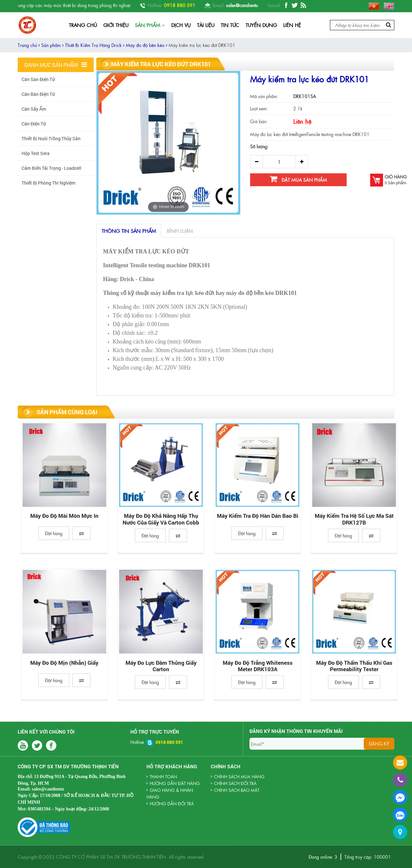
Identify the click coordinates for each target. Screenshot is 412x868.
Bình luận (180, 231)
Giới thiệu (116, 25)
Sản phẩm (150, 25)
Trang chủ (83, 25)
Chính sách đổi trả (235, 783)
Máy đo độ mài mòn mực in (64, 516)
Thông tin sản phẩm (129, 231)
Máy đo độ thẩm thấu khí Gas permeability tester (354, 666)
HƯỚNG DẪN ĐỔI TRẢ (172, 804)
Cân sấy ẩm (34, 109)
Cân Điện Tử (34, 124)
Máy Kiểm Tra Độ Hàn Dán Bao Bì (258, 516)
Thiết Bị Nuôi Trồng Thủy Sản (51, 138)
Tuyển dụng (261, 25)
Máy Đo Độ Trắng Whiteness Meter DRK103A (258, 666)
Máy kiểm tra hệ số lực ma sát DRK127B (354, 519)
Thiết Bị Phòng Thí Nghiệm (48, 183)
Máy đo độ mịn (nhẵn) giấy (64, 663)
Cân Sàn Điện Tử (38, 79)
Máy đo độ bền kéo (147, 45)
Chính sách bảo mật (237, 790)
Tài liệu (206, 25)
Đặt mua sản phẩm (298, 179)
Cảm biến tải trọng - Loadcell (51, 168)
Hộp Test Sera (36, 153)
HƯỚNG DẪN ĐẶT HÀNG (175, 783)
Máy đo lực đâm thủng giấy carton (161, 666)
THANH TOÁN (163, 777)
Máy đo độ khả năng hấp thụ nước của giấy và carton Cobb (161, 519)
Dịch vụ (181, 25)
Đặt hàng (54, 533)
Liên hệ (292, 25)
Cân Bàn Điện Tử (38, 94)
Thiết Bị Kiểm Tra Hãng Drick (95, 45)
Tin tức (230, 25)
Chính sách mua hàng (239, 777)
